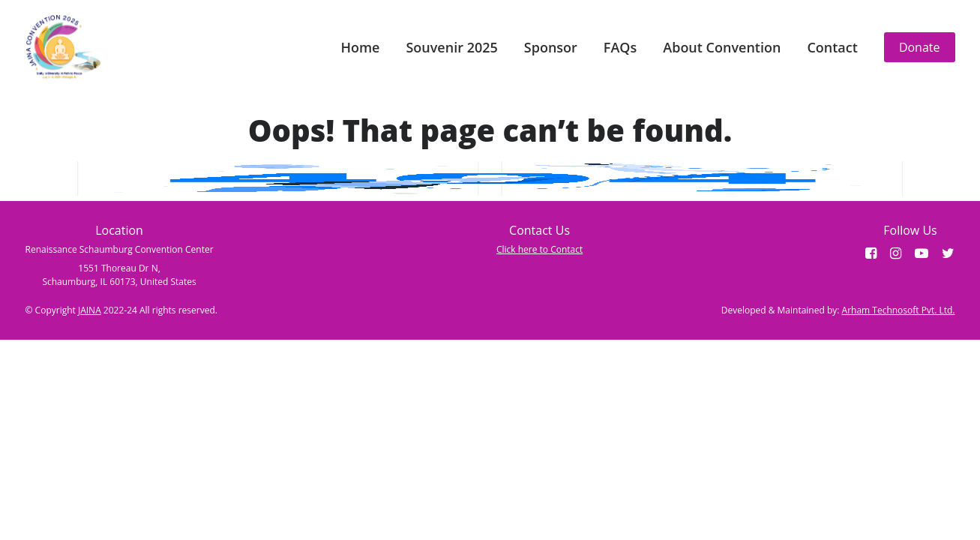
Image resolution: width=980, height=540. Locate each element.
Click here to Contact (539, 249)
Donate (920, 47)
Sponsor (551, 47)
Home (360, 47)
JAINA (90, 310)
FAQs (620, 47)
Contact (832, 47)
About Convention (722, 47)
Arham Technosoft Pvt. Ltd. (899, 310)
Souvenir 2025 (451, 47)
